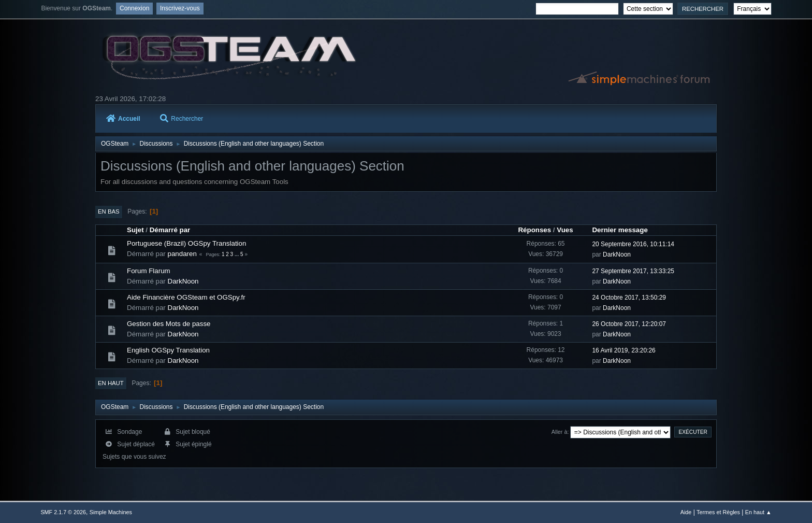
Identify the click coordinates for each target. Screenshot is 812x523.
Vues (565, 230)
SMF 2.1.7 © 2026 (63, 512)
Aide (686, 512)
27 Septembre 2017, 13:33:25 (633, 271)
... (237, 254)
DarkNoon (617, 255)
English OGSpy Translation (168, 350)
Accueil (123, 119)
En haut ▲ (758, 512)
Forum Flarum (149, 271)
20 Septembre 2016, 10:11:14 (633, 244)
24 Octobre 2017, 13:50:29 (629, 298)
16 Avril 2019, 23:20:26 (624, 350)
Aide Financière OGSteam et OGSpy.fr (186, 297)
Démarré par (170, 230)
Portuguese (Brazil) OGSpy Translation (186, 243)
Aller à (560, 432)
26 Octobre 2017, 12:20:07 (629, 324)
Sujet (135, 230)
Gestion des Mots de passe (169, 324)
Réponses (534, 230)
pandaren (182, 254)
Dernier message (620, 230)
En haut (111, 383)
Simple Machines (111, 512)
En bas (109, 211)
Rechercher (182, 119)
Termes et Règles (718, 512)
